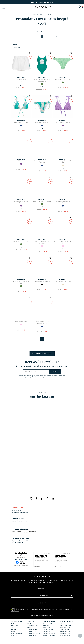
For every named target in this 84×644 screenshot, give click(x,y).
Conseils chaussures (33, 633)
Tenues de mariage (49, 633)
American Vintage (16, 625)
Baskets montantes (49, 635)
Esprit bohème (48, 623)
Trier (57, 36)
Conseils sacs (31, 635)
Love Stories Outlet (65, 631)
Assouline (14, 631)
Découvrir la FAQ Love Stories (42, 354)
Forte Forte (14, 635)
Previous (33, 560)
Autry (12, 623)
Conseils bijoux (32, 631)
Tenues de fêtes (48, 631)
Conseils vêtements (33, 630)
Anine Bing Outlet (65, 629)
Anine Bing (14, 629)
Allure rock (46, 625)
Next (72, 560)
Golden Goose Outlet (66, 625)
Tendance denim (49, 629)
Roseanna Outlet (65, 633)
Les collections (54, 32)
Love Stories (14, 627)
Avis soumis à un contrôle (21, 565)
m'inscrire (57, 372)
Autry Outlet (63, 623)
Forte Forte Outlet (65, 635)
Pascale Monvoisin (16, 633)
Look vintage (47, 627)
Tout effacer (17, 47)
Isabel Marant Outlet (66, 627)
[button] (82, 8)
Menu (3, 8)
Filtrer (27, 36)
